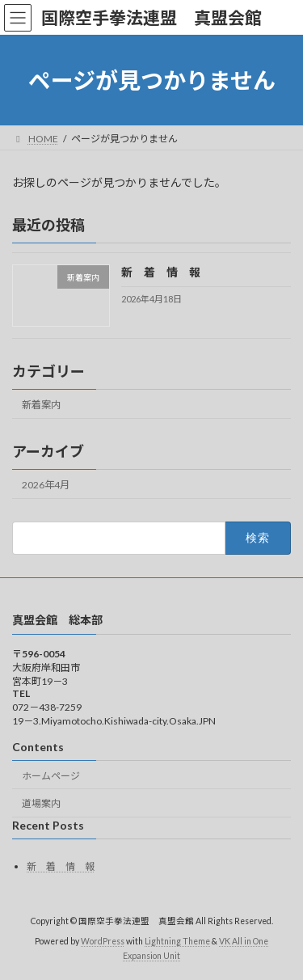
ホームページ (51, 776)
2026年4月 (46, 485)
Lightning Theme (177, 941)
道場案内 (41, 803)
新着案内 (41, 405)
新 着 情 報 (161, 273)
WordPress (103, 941)
